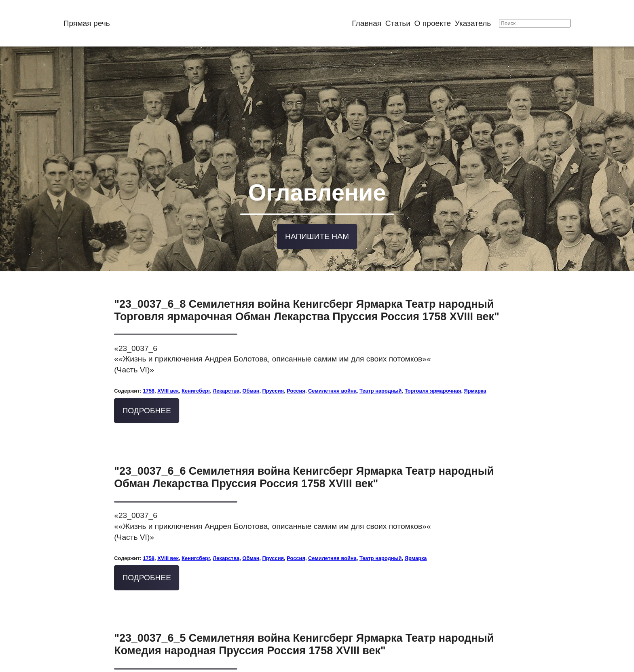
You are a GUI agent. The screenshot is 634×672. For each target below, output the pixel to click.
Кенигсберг (196, 375)
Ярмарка (475, 375)
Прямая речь (87, 23)
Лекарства (226, 375)
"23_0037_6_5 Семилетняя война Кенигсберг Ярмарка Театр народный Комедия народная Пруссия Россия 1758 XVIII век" (304, 628)
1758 (149, 375)
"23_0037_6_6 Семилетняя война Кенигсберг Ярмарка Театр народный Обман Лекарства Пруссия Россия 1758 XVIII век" (304, 461)
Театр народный (381, 375)
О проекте (433, 23)
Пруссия (273, 375)
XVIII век (168, 375)
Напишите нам (317, 222)
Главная (367, 23)
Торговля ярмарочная (433, 375)
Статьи (398, 23)
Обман (251, 375)
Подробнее (147, 394)
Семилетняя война (332, 375)
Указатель (473, 23)
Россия (296, 375)
